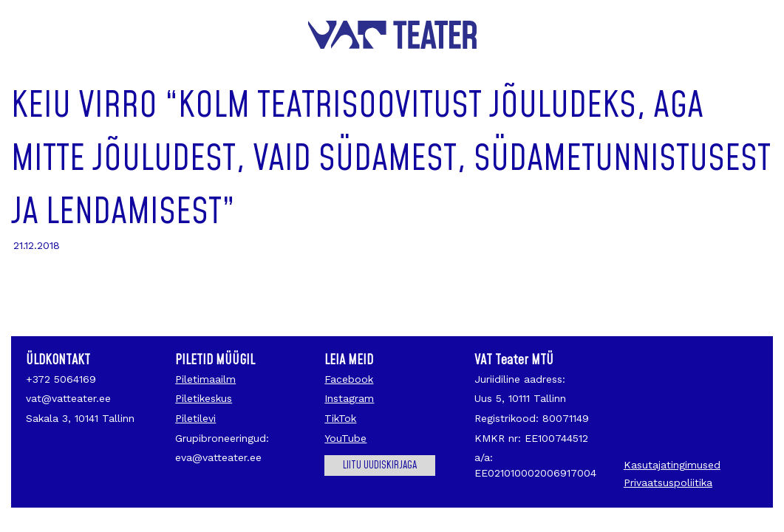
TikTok (340, 418)
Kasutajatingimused (672, 465)
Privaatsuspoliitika (668, 482)
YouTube (345, 438)
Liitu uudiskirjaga (380, 465)
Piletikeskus (204, 398)
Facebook (349, 379)
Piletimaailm (205, 379)
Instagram (349, 398)
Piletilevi (195, 418)
